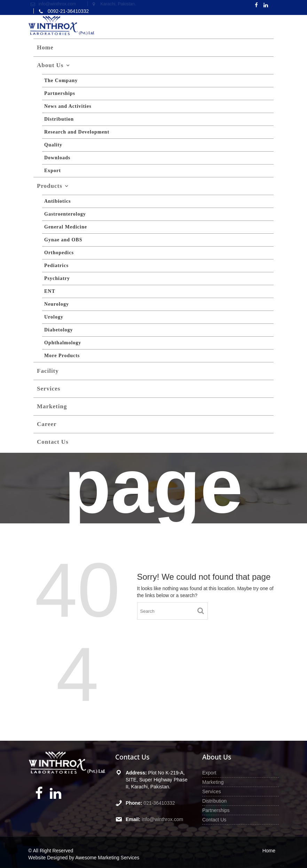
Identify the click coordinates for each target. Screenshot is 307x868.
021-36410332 (159, 802)
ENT (50, 291)
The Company (61, 81)
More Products (62, 356)
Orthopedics (59, 253)
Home (45, 47)
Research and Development (77, 132)
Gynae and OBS (63, 240)
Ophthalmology (63, 343)
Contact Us (53, 442)
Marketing (52, 406)
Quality (53, 145)
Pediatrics (56, 266)
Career (47, 424)
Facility (48, 371)
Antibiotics (57, 201)
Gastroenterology (65, 214)
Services (49, 389)
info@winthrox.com (162, 817)
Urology (54, 317)
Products (50, 186)
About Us (50, 65)
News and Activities (68, 106)
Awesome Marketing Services (107, 858)
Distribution (59, 119)
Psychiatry (57, 278)
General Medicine (66, 227)
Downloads (57, 158)
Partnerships (60, 93)
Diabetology (59, 330)
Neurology (57, 304)
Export (53, 171)
